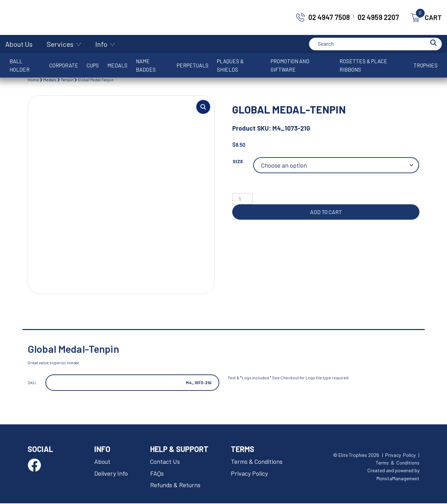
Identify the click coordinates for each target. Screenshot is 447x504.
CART (426, 18)
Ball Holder (20, 65)
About (102, 462)
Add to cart (326, 212)
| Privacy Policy (399, 455)
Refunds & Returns (176, 485)
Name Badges (146, 65)
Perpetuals (193, 65)
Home (33, 80)
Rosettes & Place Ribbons (363, 65)
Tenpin (67, 80)
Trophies (426, 65)
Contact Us (165, 462)
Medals (117, 65)
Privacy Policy (249, 474)
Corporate (64, 65)
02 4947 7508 (329, 17)
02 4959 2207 (378, 17)
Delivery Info (111, 474)
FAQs (157, 474)
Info (101, 44)
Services (60, 44)
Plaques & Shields (230, 65)
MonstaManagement (398, 479)
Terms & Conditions (257, 462)
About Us (19, 44)
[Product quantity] (242, 199)
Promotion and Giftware (290, 65)
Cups (93, 65)
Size (238, 161)
